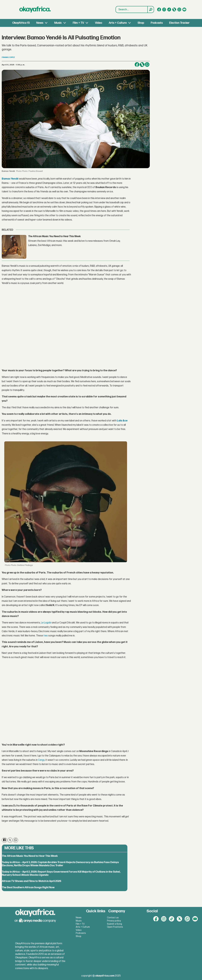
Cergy (41, 760)
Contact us (113, 918)
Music (58, 23)
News (40, 23)
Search (116, 6)
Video (99, 23)
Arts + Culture (118, 23)
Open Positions (115, 927)
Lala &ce (122, 421)
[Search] (151, 9)
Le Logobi (46, 623)
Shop (141, 23)
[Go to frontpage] (35, 9)
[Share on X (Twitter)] (142, 65)
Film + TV (78, 23)
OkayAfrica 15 (21, 23)
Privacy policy (114, 921)
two (46, 636)
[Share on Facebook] (137, 65)
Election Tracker (179, 23)
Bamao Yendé (10, 179)
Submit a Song (114, 924)
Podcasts (157, 23)
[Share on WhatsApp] (147, 65)
